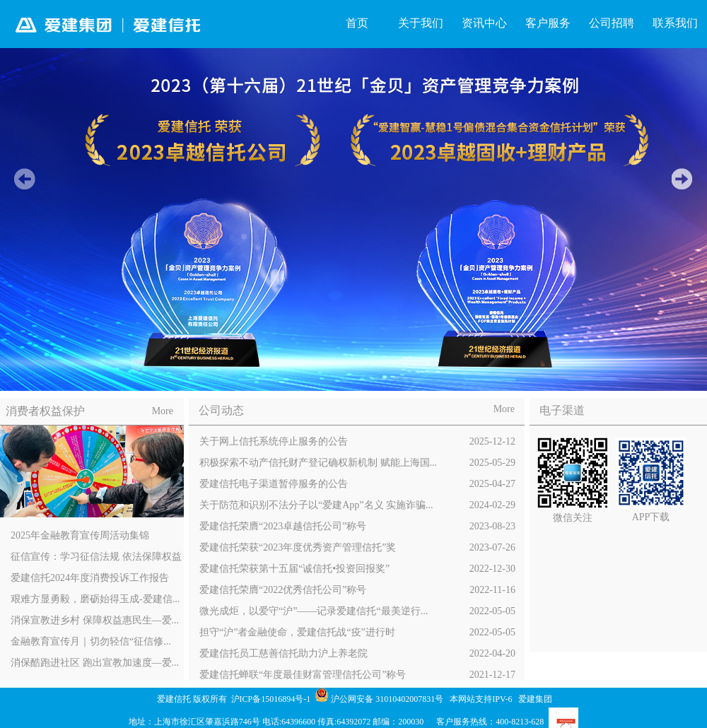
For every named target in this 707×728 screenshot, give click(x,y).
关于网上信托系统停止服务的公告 (357, 442)
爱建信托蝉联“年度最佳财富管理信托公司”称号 (357, 675)
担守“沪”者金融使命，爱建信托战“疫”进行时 (357, 633)
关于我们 (421, 23)
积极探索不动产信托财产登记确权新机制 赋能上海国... (357, 463)
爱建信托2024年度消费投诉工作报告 (90, 578)
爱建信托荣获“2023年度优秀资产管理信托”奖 (357, 548)
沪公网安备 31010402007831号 (387, 699)
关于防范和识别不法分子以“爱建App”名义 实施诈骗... (357, 505)
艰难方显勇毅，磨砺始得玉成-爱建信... (95, 599)
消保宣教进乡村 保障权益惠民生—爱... (95, 620)
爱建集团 (535, 699)
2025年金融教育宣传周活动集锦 (80, 535)
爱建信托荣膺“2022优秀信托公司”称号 (357, 590)
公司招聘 (612, 23)
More (163, 411)
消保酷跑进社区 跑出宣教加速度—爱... (95, 663)
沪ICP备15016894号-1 (272, 699)
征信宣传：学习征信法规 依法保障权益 (96, 557)
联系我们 (675, 23)
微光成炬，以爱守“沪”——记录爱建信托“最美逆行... (357, 611)
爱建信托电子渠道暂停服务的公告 (357, 484)
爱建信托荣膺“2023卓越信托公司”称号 (357, 527)
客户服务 (548, 23)
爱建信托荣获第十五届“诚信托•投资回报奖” (357, 569)
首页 (357, 23)
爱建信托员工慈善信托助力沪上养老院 (357, 654)
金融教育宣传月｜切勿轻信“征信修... (91, 641)
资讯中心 (484, 23)
